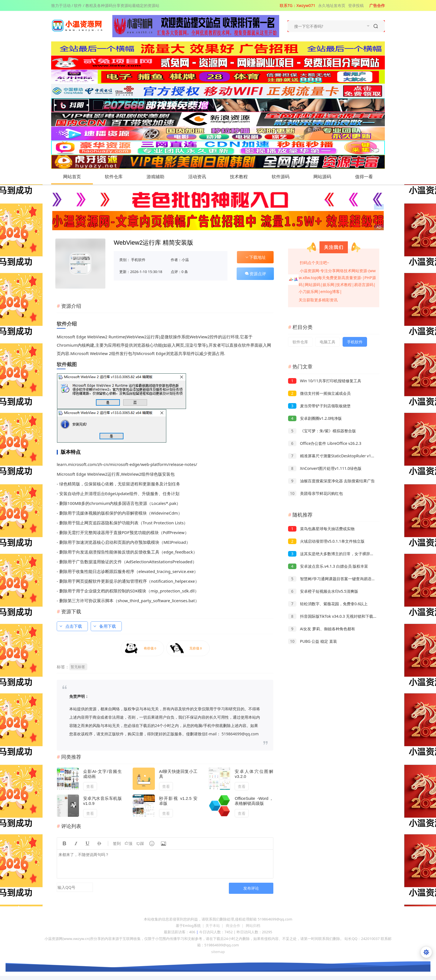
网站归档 (253, 926)
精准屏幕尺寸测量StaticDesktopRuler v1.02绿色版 (338, 456)
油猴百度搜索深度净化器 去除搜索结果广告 (331, 481)
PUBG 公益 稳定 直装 (313, 641)
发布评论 (251, 888)
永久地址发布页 (332, 5)
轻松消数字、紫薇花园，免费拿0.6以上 (328, 604)
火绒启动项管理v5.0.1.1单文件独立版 (326, 541)
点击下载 (70, 626)
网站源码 (328, 177)
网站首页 (72, 177)
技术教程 (244, 177)
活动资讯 (203, 177)
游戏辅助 (161, 177)
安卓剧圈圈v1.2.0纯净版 (315, 418)
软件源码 (286, 177)
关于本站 (213, 926)
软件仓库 (119, 177)
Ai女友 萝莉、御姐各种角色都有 (322, 629)
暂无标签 (78, 667)
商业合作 (233, 926)
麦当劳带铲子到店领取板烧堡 (319, 406)
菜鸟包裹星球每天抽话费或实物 (321, 529)
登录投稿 (356, 5)
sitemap (218, 952)
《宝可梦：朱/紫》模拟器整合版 (322, 431)
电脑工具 (328, 342)
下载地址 (255, 257)
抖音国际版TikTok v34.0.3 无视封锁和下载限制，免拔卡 (342, 616)
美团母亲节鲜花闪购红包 (315, 493)
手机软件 (138, 260)
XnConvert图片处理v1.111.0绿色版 (325, 468)
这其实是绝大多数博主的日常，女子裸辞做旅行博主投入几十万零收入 (354, 554)
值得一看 (370, 177)
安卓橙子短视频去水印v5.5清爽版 (323, 591)
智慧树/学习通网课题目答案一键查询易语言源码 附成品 (342, 579)
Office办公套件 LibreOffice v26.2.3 (325, 443)
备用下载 (104, 626)
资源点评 (255, 274)
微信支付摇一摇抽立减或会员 (319, 393)
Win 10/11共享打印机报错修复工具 (325, 381)
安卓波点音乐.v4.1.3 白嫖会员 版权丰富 (328, 566)
